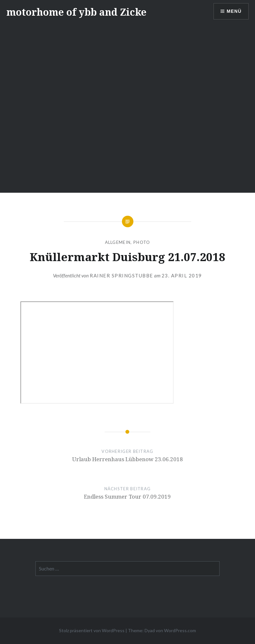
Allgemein (118, 242)
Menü (234, 11)
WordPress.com (180, 630)
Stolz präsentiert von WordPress (92, 630)
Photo (142, 242)
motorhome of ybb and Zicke (76, 12)
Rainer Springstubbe (121, 275)
